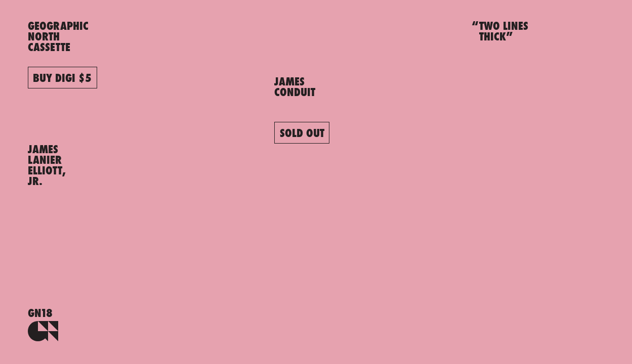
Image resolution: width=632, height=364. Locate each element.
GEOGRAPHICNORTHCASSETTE (58, 36)
